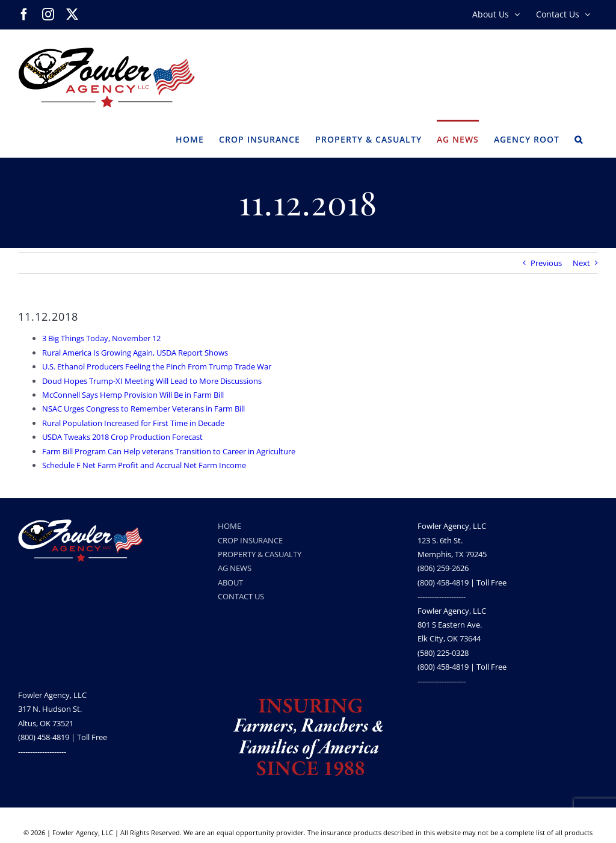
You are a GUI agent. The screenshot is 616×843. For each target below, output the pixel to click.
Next (581, 263)
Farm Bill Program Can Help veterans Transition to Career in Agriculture (169, 451)
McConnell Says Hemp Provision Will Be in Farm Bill (133, 395)
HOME (229, 526)
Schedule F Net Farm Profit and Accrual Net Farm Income (144, 465)
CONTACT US (241, 596)
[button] (579, 138)
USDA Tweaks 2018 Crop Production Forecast (122, 437)
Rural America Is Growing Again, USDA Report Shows (135, 353)
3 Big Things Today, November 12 (101, 338)
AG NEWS (235, 568)
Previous (546, 263)
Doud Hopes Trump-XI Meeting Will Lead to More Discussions (152, 381)
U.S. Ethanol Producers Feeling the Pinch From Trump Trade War (157, 366)
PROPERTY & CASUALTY (260, 554)
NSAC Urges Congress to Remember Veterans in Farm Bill (143, 409)
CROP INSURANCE (250, 540)
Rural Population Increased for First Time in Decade (133, 423)
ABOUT (230, 582)
